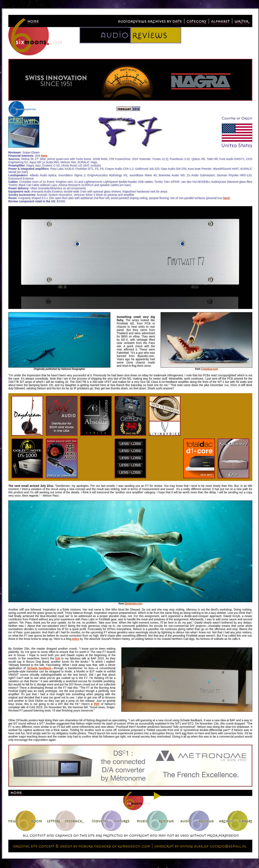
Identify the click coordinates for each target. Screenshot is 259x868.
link (58, 658)
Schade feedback (39, 668)
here (44, 156)
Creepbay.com (209, 369)
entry (76, 639)
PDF (97, 704)
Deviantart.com (133, 604)
